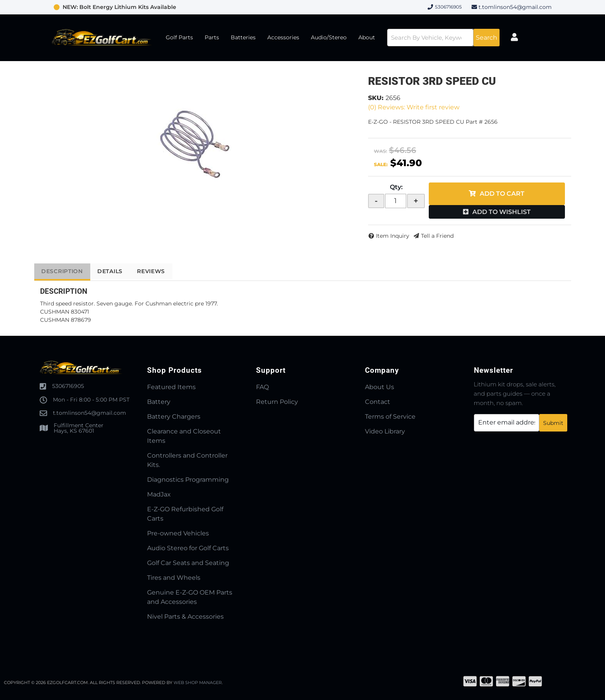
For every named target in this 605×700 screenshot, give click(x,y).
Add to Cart (502, 194)
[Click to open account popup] (520, 38)
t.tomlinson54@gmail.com (515, 7)
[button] (440, 38)
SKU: (376, 98)
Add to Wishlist (502, 212)
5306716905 (68, 386)
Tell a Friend (437, 236)
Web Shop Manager (198, 682)
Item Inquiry (393, 236)
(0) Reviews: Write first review (414, 107)
